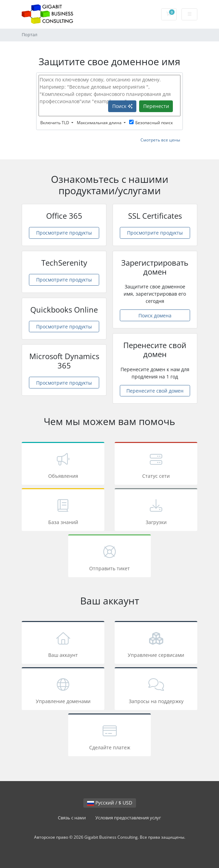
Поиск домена (155, 315)
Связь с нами (72, 818)
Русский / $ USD (110, 803)
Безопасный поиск (151, 123)
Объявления (63, 465)
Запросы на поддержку (156, 690)
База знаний (63, 511)
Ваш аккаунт (63, 644)
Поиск (122, 106)
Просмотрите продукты (64, 233)
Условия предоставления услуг (128, 818)
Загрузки (156, 511)
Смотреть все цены (160, 140)
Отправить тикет (109, 557)
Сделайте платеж (109, 736)
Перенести (156, 106)
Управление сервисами (156, 644)
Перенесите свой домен (155, 391)
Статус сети (156, 465)
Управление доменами (63, 690)
